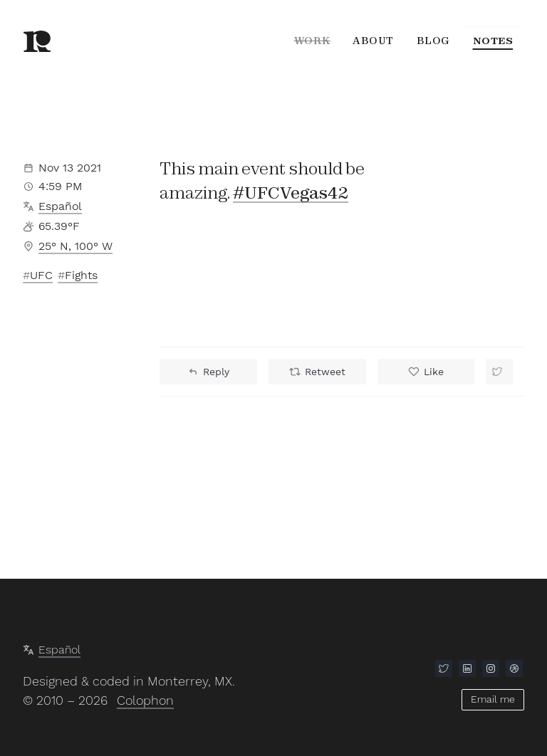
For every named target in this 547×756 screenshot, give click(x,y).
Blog (433, 41)
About (373, 41)
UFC (41, 275)
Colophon (145, 701)
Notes (493, 41)
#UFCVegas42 (291, 193)
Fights (81, 275)
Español (60, 206)
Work (311, 41)
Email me (493, 699)
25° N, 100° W (75, 246)
